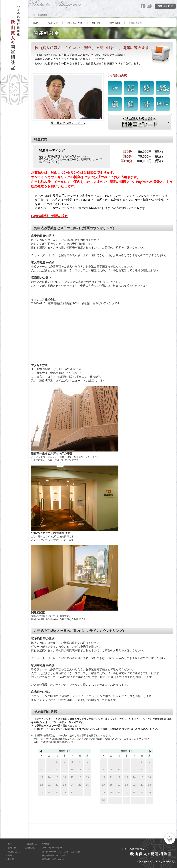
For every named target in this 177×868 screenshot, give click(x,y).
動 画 (96, 23)
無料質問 (115, 23)
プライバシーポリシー (52, 848)
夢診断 (11, 859)
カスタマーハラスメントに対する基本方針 (61, 852)
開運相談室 (43, 15)
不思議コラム (31, 844)
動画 (10, 855)
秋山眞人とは (75, 23)
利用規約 (46, 844)
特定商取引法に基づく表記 (54, 855)
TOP (34, 15)
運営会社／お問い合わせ (53, 859)
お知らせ (53, 23)
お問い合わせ (165, 6)
